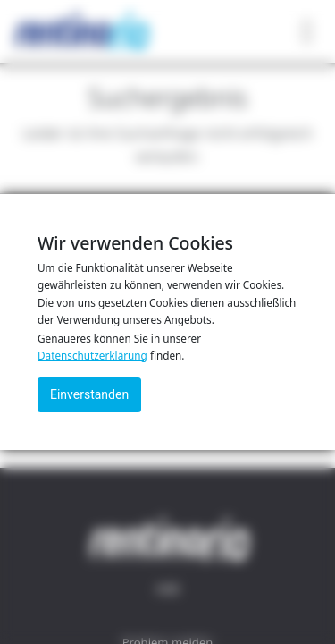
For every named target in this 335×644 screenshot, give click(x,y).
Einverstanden (89, 394)
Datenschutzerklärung (92, 355)
